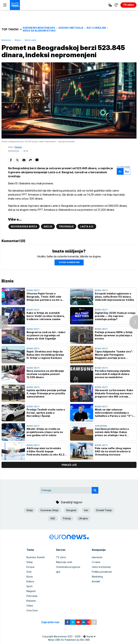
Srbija (30, 510)
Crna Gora (32, 610)
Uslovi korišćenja (101, 567)
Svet (29, 572)
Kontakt (96, 581)
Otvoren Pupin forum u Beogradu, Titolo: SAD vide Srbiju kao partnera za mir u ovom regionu (44, 297)
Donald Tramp (104, 510)
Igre (58, 572)
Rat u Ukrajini (96, 28)
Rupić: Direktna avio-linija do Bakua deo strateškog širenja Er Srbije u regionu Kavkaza (45, 355)
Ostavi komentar (69, 262)
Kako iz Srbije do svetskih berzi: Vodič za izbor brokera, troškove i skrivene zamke (46, 316)
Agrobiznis (101, 426)
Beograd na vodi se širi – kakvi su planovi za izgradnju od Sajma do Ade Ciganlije (46, 335)
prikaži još (69, 465)
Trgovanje (66, 226)
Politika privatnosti (102, 572)
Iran (86, 510)
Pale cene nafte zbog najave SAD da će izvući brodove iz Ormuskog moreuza (113, 451)
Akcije (48, 226)
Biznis (18, 40)
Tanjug (18, 147)
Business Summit (35, 557)
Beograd (71, 510)
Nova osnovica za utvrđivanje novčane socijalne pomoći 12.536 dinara (45, 374)
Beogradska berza (24, 226)
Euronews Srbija (50, 510)
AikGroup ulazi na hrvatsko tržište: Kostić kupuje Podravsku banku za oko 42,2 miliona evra (45, 451)
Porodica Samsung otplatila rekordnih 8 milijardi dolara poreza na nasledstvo (112, 374)
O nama (96, 562)
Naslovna (6, 40)
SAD (53, 518)
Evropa (30, 567)
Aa (120, 171)
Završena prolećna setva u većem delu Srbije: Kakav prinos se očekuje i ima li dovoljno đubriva (112, 432)
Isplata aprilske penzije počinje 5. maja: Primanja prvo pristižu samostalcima (46, 393)
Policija (67, 518)
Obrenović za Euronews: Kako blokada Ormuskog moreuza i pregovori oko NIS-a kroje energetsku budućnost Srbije (114, 393)
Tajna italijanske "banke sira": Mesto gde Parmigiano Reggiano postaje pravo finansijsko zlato (114, 355)
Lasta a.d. (87, 226)
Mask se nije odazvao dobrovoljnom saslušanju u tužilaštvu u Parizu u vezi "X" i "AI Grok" (114, 413)
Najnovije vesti (64, 562)
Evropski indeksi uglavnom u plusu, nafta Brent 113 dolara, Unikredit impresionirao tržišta (114, 297)
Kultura (30, 581)
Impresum (97, 557)
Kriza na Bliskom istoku (39, 31)
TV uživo (61, 557)
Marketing (97, 577)
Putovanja (32, 596)
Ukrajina (83, 518)
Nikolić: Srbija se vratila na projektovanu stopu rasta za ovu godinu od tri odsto (45, 432)
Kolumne (31, 601)
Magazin (31, 591)
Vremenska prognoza (68, 567)
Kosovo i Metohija (71, 28)
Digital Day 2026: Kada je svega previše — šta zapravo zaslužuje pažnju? (115, 316)
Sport (29, 586)
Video (30, 606)
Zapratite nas (52, 622)
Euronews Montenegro (39, 28)
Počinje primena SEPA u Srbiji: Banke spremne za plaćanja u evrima (114, 335)
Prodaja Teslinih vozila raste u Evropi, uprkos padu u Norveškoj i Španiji (46, 413)
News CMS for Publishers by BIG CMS (69, 640)
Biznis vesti (31, 40)
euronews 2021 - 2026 (68, 636)
